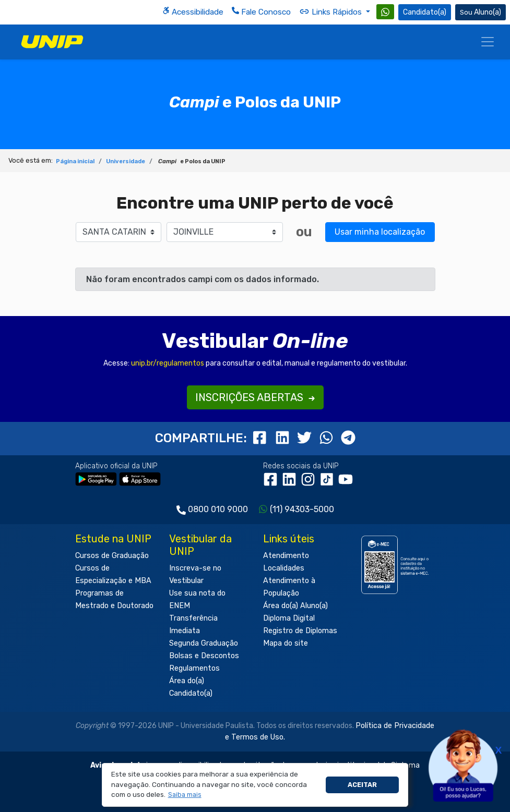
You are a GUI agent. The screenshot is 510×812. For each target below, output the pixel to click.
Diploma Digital (289, 618)
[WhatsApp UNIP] (385, 12)
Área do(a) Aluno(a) (295, 606)
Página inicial (75, 161)
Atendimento (286, 556)
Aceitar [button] (362, 785)
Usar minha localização (380, 232)
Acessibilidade (193, 12)
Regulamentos (194, 668)
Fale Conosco (261, 12)
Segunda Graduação (204, 643)
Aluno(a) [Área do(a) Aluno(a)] (481, 12)
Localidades (284, 568)
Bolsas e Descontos (204, 656)
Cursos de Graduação (112, 556)
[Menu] (488, 42)
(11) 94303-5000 (302, 509)
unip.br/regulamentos (168, 363)
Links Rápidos (331, 11)
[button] (185, 795)
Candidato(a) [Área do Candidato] (425, 12)
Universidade (126, 161)
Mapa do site (286, 643)
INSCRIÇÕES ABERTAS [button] (255, 397)
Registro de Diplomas (300, 631)
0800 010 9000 (218, 509)
